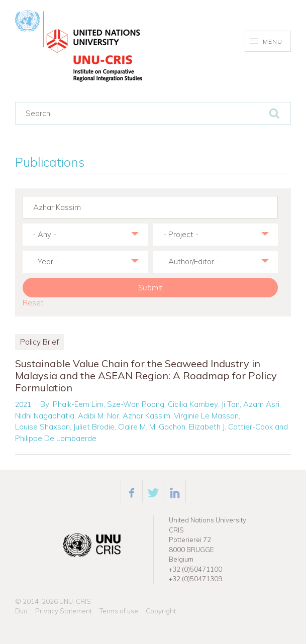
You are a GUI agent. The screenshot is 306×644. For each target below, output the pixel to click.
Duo (21, 611)
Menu (267, 41)
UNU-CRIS (75, 601)
